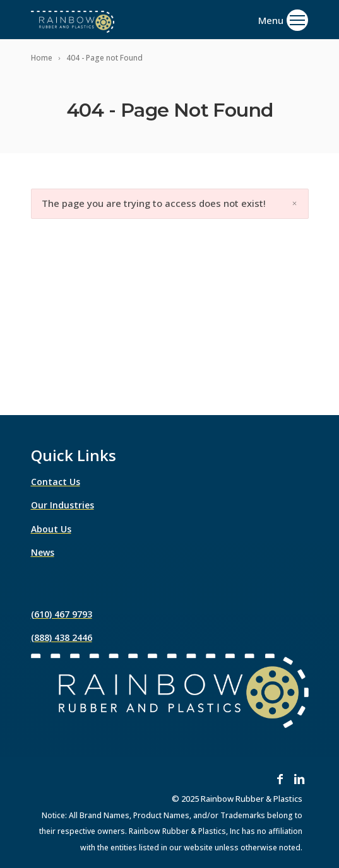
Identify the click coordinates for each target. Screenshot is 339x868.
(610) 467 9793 (62, 614)
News (43, 552)
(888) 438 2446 (62, 637)
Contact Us (56, 482)
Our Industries (62, 505)
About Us (51, 529)
